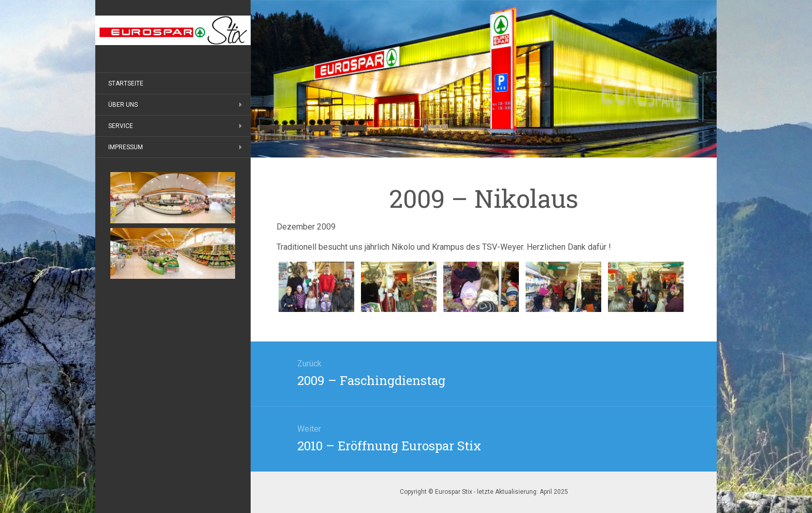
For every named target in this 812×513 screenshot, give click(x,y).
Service (121, 126)
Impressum (126, 147)
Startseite (126, 83)
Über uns (123, 105)
